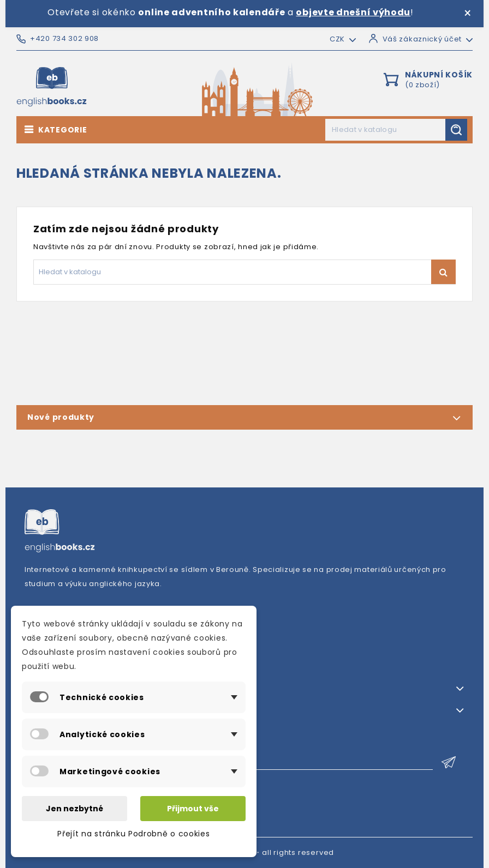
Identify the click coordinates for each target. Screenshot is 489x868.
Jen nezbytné (74, 809)
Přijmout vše (193, 809)
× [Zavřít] (467, 14)
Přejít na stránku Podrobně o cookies (133, 834)
